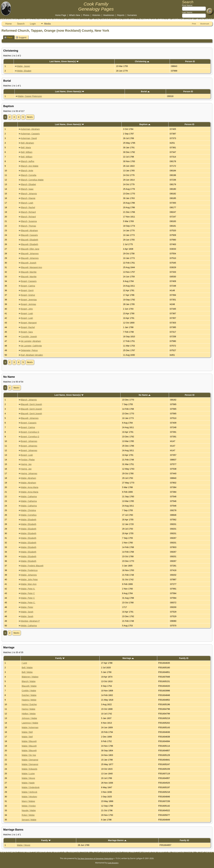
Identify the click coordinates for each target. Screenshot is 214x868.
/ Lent (24, 663)
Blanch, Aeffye (28, 161)
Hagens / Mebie (29, 700)
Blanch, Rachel (28, 207)
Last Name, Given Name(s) (64, 61)
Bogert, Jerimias (28, 304)
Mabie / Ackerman (30, 727)
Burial (145, 91)
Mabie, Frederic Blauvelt (32, 566)
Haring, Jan (26, 464)
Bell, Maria (26, 148)
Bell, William (27, 152)
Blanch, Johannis (29, 194)
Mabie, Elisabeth (29, 520)
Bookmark (205, 24)
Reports (121, 15)
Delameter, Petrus (29, 350)
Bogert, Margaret (29, 323)
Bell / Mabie (27, 668)
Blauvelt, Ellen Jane (30, 249)
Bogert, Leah (27, 313)
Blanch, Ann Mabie (30, 166)
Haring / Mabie (28, 709)
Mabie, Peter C (28, 593)
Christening (142, 61)
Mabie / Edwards (29, 769)
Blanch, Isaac (27, 189)
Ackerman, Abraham (30, 129)
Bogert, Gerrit (27, 290)
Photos (86, 15)
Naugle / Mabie (29, 810)
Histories (96, 15)
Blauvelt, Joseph (29, 263)
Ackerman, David (29, 138)
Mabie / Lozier (28, 774)
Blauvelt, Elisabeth (29, 240)
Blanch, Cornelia (29, 175)
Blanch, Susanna (29, 221)
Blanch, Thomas (28, 226)
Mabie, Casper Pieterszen (30, 96)
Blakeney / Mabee (30, 677)
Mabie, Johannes (29, 575)
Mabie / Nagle (28, 783)
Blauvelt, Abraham (29, 230)
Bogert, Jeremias (29, 300)
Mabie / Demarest (30, 760)
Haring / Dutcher (29, 704)
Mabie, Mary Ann (29, 584)
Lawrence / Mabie (30, 723)
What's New (75, 15)
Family (60, 658)
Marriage (128, 658)
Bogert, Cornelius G (30, 432)
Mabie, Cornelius (29, 515)
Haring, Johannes (29, 473)
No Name (145, 395)
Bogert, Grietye (28, 295)
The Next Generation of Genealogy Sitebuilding (95, 858)
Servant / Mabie (29, 820)
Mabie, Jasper (24, 66)
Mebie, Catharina (29, 626)
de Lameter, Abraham (31, 341)
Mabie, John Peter (29, 580)
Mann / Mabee (28, 801)
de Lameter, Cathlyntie (31, 346)
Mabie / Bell (27, 732)
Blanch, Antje (27, 171)
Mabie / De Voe (29, 755)
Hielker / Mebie (29, 714)
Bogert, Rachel (28, 327)
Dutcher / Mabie (29, 695)
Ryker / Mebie (28, 815)
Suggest (21, 37)
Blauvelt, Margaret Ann (32, 267)
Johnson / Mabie (29, 718)
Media (48, 24)
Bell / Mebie (27, 672)
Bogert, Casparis (29, 281)
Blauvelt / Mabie (29, 686)
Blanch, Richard (28, 212)
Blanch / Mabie (29, 681)
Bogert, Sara (27, 332)
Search (21, 24)
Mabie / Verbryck (29, 792)
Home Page (61, 15)
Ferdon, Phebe (28, 460)
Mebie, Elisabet (24, 71)
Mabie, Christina (28, 510)
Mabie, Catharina (29, 497)
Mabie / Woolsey (29, 797)
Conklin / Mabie (29, 691)
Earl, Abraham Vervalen (32, 355)
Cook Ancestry (113, 863)
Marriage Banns (117, 840)
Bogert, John (27, 309)
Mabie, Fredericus (29, 570)
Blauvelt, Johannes (30, 254)
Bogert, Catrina (28, 286)
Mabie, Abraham (29, 478)
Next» (30, 117)
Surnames (132, 15)
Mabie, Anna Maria (30, 487)
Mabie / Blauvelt (29, 741)
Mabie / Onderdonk (31, 787)
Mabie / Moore (28, 778)
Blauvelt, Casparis (29, 235)
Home (9, 24)
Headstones (109, 15)
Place (8, 37)
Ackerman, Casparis (30, 134)
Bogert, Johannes (29, 441)
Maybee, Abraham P (30, 621)
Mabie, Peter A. (28, 589)
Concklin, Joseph (29, 337)
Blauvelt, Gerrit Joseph (32, 404)
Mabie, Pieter (27, 607)
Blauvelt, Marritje (29, 272)
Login (33, 24)
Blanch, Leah (27, 203)
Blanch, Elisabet (28, 184)
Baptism (145, 124)
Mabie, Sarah (27, 612)
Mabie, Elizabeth (29, 524)
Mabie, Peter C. (28, 603)
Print (194, 24)
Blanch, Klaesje (28, 198)
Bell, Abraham (27, 143)
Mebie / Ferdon (29, 806)
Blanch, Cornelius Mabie (32, 180)
